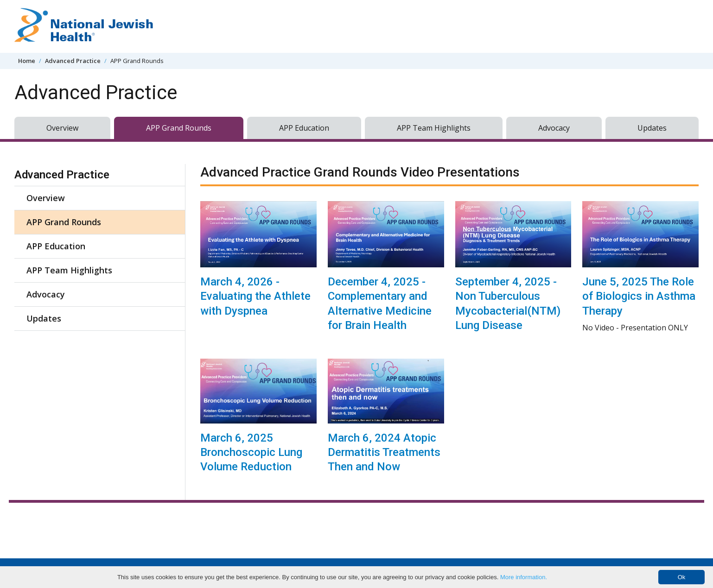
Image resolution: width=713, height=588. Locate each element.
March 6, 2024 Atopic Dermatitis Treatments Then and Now (384, 452)
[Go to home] (84, 26)
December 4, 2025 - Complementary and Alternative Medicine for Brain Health (380, 303)
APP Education (304, 128)
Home (27, 61)
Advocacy (554, 128)
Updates (652, 128)
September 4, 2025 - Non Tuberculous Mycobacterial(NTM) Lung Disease (508, 303)
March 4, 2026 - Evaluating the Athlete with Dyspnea (255, 296)
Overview (62, 128)
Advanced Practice (73, 61)
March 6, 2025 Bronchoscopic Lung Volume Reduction (251, 452)
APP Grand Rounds (179, 128)
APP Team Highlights (434, 128)
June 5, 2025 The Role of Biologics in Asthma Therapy (639, 296)
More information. (524, 577)
